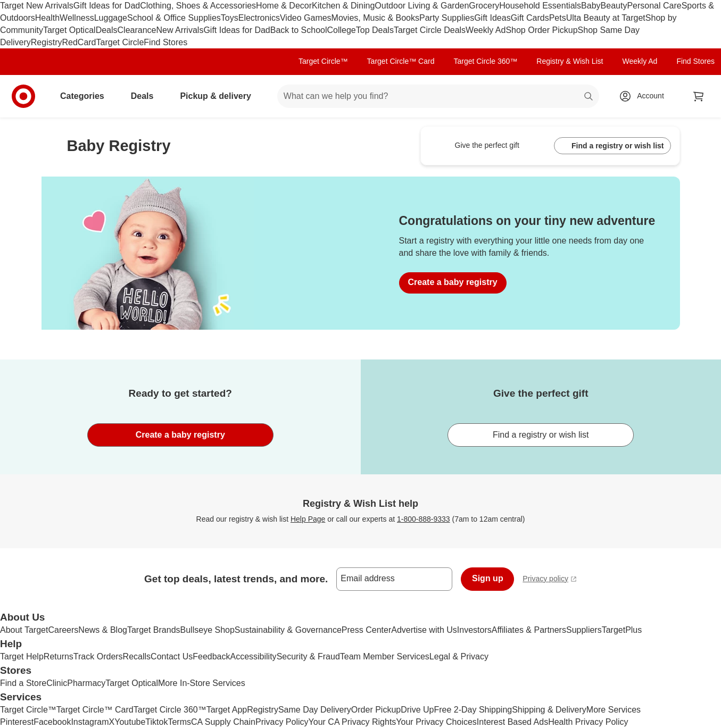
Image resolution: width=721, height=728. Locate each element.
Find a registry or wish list (612, 146)
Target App (227, 710)
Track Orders (98, 656)
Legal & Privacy (459, 656)
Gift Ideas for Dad (107, 6)
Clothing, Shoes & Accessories (198, 6)
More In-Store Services (202, 683)
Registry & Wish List (570, 61)
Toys (230, 18)
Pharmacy (86, 683)
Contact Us (172, 656)
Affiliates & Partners (529, 630)
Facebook (52, 722)
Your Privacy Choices (436, 722)
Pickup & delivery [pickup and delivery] (219, 96)
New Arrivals (180, 30)
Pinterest (17, 722)
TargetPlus (622, 630)
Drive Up (417, 710)
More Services (614, 710)
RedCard (79, 42)
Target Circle (120, 42)
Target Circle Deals (430, 30)
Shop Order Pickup (541, 30)
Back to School (299, 30)
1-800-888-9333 (424, 519)
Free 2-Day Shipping (473, 710)
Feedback (211, 656)
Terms (179, 722)
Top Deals (375, 30)
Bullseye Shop (208, 630)
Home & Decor (284, 6)
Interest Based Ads (512, 722)
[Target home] (23, 96)
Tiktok (156, 722)
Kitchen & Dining (343, 6)
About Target (24, 630)
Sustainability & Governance (288, 630)
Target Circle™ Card (401, 61)
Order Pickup (376, 710)
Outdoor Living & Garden (422, 6)
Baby (591, 6)
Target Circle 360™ (485, 61)
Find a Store (23, 683)
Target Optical (69, 30)
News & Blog (103, 630)
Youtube (130, 722)
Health (47, 18)
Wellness (77, 18)
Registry (47, 42)
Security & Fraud (308, 656)
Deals (107, 30)
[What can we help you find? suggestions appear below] (438, 96)
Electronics (259, 18)
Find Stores (165, 42)
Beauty (614, 6)
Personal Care (654, 6)
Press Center (366, 630)
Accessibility (253, 656)
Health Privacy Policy (588, 722)
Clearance (137, 30)
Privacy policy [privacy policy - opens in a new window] (550, 580)
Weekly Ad (486, 30)
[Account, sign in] (645, 96)
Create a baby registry (453, 282)
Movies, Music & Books (375, 18)
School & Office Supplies (174, 18)
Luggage (111, 18)
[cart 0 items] (699, 96)
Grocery (484, 6)
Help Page (308, 519)
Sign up (488, 578)
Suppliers (584, 630)
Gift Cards (530, 18)
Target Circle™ (323, 61)
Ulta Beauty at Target (606, 18)
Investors (474, 630)
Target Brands (154, 630)
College (342, 30)
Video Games (306, 18)
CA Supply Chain (223, 722)
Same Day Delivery (315, 710)
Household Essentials (540, 6)
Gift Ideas (492, 18)
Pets (558, 18)
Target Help (22, 656)
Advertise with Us (424, 630)
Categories (86, 96)
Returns (59, 656)
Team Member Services (385, 656)
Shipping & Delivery (549, 710)
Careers (63, 630)
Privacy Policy (282, 722)
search (589, 97)
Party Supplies (447, 18)
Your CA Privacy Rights (353, 722)
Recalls (137, 656)
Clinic (57, 683)
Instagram (90, 722)
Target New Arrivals (37, 6)
